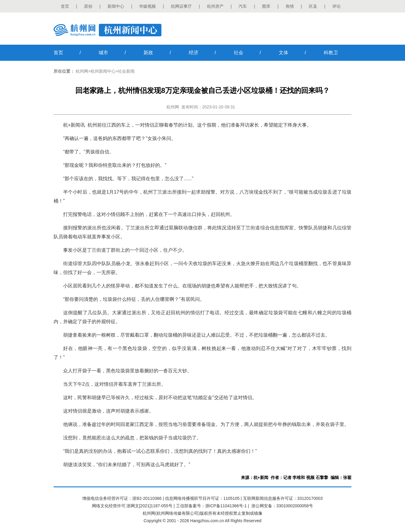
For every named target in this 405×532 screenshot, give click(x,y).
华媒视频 (147, 6)
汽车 (243, 6)
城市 (103, 53)
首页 (65, 6)
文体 (283, 53)
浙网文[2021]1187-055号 (149, 506)
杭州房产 (215, 6)
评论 (337, 6)
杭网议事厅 (181, 6)
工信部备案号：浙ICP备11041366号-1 (211, 506)
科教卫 (331, 53)
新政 (148, 53)
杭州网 (82, 71)
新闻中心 (116, 6)
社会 (239, 53)
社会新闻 (126, 71)
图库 (266, 6)
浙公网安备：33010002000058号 (282, 506)
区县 (313, 6)
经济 (194, 53)
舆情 (290, 6)
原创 (88, 6)
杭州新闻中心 (103, 71)
